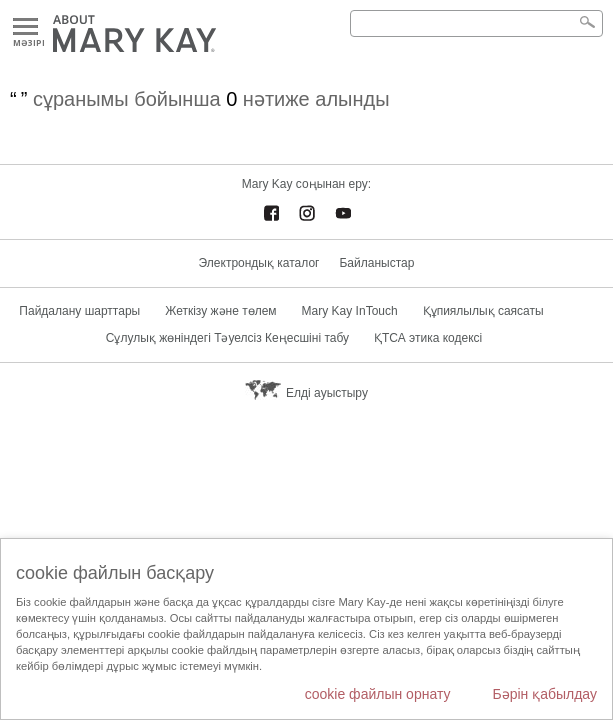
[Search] (476, 23)
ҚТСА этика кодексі (428, 338)
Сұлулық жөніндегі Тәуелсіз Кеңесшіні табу (227, 338)
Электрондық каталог (259, 263)
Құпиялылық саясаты (483, 311)
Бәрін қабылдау (544, 694)
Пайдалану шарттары (79, 311)
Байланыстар (376, 263)
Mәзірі (25, 27)
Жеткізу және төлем (220, 311)
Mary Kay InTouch (350, 311)
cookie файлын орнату (378, 694)
